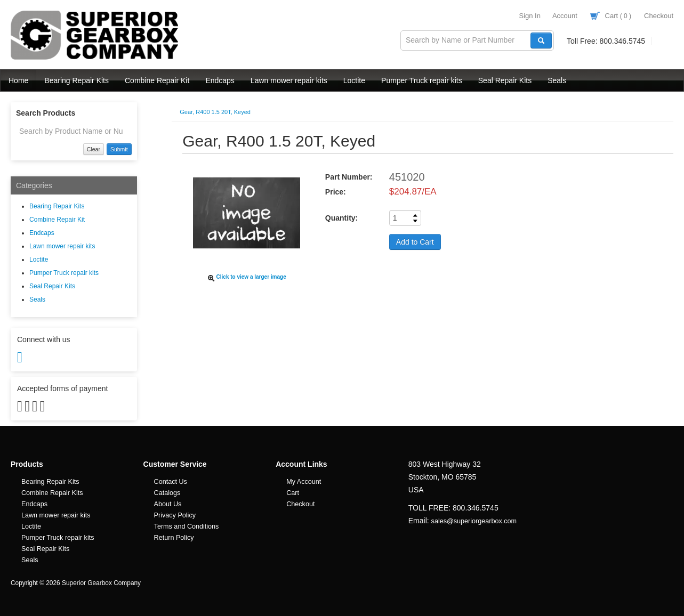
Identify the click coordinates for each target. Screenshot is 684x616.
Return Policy (174, 538)
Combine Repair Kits (52, 493)
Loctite (354, 80)
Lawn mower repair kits (289, 80)
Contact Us (171, 482)
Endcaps (220, 80)
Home (18, 80)
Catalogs (167, 493)
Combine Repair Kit (157, 80)
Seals (557, 80)
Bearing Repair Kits (77, 80)
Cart (611, 16)
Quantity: (341, 218)
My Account (304, 482)
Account (565, 16)
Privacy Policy (175, 515)
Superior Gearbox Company (96, 35)
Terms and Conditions (187, 526)
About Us (168, 504)
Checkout (659, 16)
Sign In (529, 16)
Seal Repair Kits (505, 80)
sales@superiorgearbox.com (474, 521)
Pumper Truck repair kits (422, 80)
